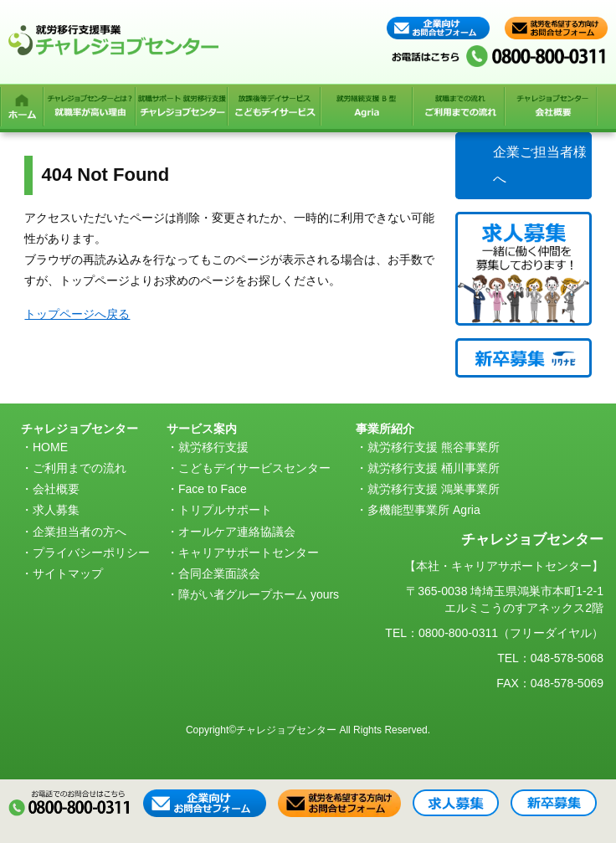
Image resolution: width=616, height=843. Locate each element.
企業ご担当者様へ (540, 165)
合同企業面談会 (219, 573)
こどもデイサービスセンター (254, 468)
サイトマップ (68, 573)
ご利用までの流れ (80, 468)
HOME (50, 447)
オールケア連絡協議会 (237, 532)
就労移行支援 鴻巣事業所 (434, 489)
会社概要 (56, 489)
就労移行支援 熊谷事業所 (434, 447)
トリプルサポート (225, 510)
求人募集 (56, 510)
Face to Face (213, 489)
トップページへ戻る (77, 314)
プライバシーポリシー (91, 553)
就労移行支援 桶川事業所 (434, 468)
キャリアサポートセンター (249, 553)
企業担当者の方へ (80, 532)
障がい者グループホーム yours (259, 594)
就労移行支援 (213, 447)
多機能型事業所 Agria (424, 510)
